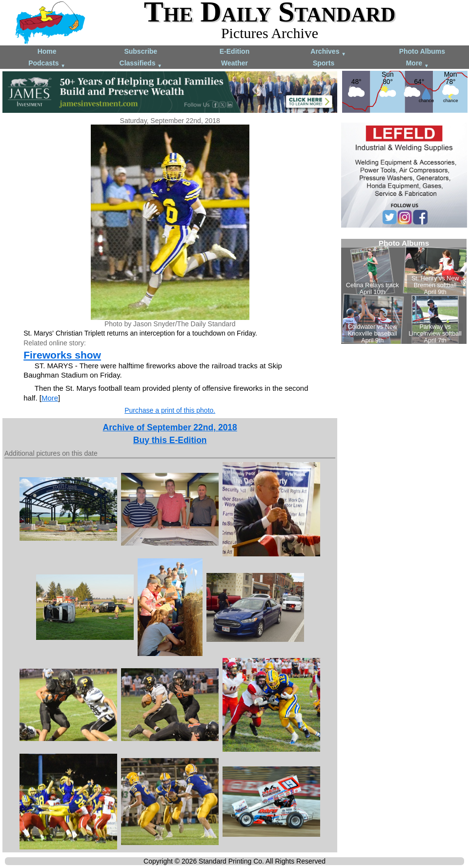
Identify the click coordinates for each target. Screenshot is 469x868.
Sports (324, 63)
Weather (234, 63)
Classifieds (141, 64)
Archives (328, 52)
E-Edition (234, 51)
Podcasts (47, 64)
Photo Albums (422, 51)
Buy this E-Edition (170, 440)
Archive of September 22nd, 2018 (170, 427)
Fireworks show (62, 355)
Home (47, 51)
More (418, 64)
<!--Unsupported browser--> (404, 291)
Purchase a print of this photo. (170, 410)
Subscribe (141, 51)
